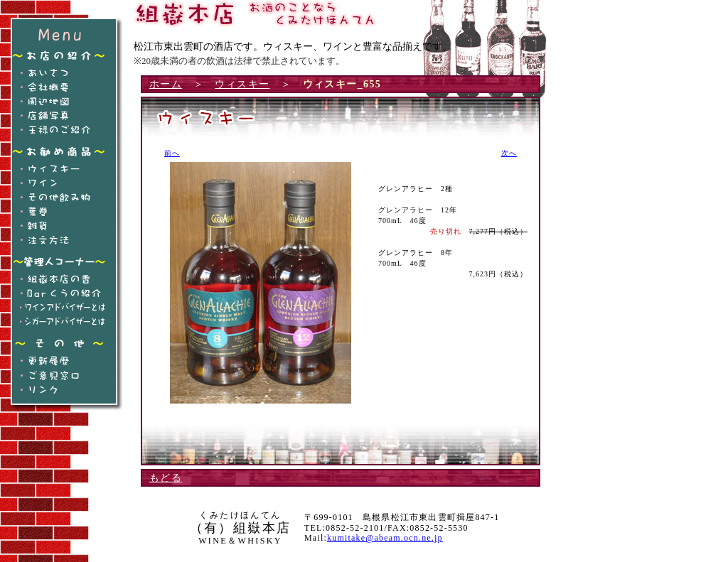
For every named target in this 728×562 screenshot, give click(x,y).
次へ (509, 153)
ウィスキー (242, 84)
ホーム (166, 84)
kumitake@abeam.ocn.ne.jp (385, 538)
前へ (172, 153)
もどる (166, 478)
